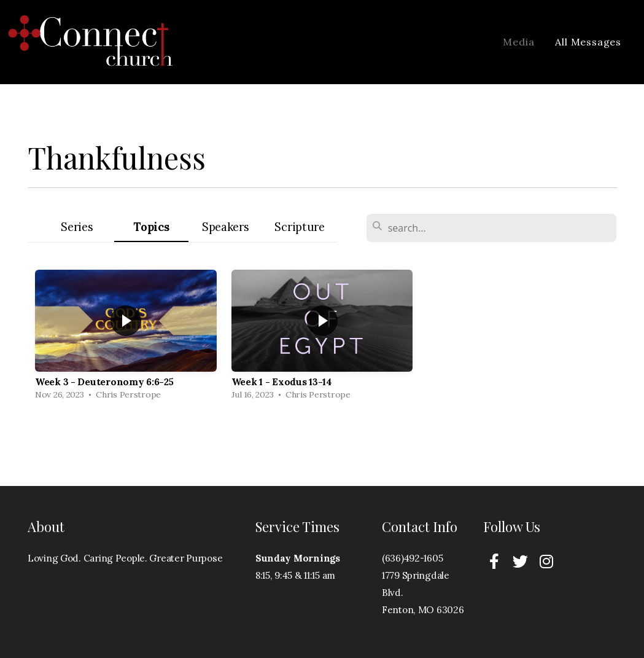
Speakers (226, 227)
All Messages (588, 42)
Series (77, 227)
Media (518, 42)
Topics (151, 227)
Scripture (299, 227)
